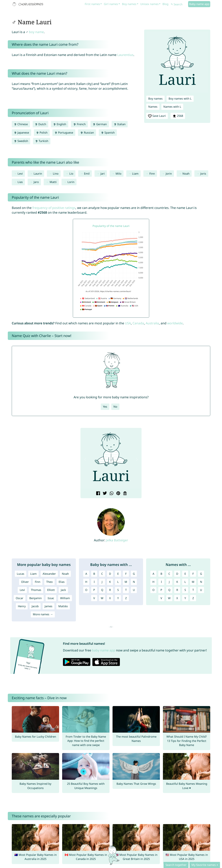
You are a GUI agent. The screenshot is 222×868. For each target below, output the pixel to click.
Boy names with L (180, 99)
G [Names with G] (201, 574)
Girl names (111, 4)
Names (153, 107)
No (115, 407)
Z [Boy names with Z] (126, 598)
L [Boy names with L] (118, 582)
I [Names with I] (161, 582)
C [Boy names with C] (102, 574)
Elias (62, 582)
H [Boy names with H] (86, 582)
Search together (176, 865)
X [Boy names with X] (110, 598)
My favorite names (204, 865)
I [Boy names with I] (94, 582)
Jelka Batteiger (117, 540)
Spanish (108, 133)
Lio (71, 174)
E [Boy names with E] (118, 574)
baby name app (104, 650)
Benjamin (35, 598)
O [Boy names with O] (86, 590)
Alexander (49, 574)
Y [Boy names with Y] (118, 598)
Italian (120, 124)
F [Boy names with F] (126, 574)
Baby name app (199, 4)
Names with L (172, 107)
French (79, 124)
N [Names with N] (201, 582)
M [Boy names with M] (126, 582)
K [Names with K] (177, 582)
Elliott (51, 590)
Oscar (20, 598)
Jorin (169, 174)
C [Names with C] (169, 574)
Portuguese (64, 133)
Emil (87, 174)
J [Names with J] (169, 582)
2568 (178, 116)
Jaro (36, 182)
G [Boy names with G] (134, 574)
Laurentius (125, 55)
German (100, 124)
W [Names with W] (169, 598)
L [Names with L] (185, 582)
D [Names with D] (177, 574)
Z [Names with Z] (193, 598)
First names (92, 4)
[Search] (179, 4)
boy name (36, 32)
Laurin (38, 174)
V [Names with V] (161, 598)
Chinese (21, 124)
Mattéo (63, 606)
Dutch (40, 124)
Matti (53, 182)
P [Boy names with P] (94, 590)
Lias (20, 182)
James (48, 606)
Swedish (21, 141)
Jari (103, 174)
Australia (152, 323)
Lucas (21, 574)
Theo (49, 582)
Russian (87, 133)
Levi (20, 174)
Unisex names (149, 4)
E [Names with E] (185, 574)
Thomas (36, 590)
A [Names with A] (153, 574)
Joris (203, 174)
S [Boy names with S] (118, 590)
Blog (165, 4)
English (60, 124)
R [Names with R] (177, 590)
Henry (22, 606)
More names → (43, 614)
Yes (105, 407)
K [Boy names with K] (110, 582)
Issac (51, 598)
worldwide (175, 323)
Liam (135, 174)
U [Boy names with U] (134, 590)
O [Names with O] (153, 590)
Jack (63, 590)
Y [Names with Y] (185, 598)
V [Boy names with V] (94, 598)
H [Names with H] (153, 582)
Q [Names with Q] (169, 590)
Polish (42, 133)
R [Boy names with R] (110, 590)
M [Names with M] (193, 582)
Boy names (129, 4)
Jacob (35, 606)
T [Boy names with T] (126, 590)
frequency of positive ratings (54, 208)
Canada (138, 323)
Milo (118, 174)
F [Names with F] (193, 574)
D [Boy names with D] (110, 574)
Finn (152, 174)
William (65, 598)
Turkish (42, 141)
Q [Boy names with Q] (102, 590)
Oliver (25, 582)
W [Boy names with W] (102, 598)
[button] (85, 459)
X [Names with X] (177, 598)
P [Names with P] (161, 590)
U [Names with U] (201, 590)
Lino (56, 174)
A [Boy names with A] (86, 574)
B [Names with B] (161, 574)
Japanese (21, 133)
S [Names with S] (185, 590)
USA (128, 323)
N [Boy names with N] (134, 582)
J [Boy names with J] (102, 582)
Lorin (71, 182)
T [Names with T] (193, 590)
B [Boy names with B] (94, 574)
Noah (186, 174)
